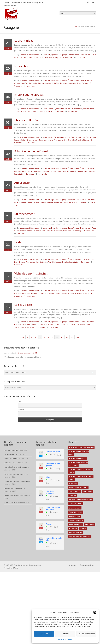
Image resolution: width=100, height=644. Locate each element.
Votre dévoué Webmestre (29, 55)
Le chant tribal (24, 41)
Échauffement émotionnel (31, 151)
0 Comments (67, 58)
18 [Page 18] (62, 337)
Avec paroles (48, 109)
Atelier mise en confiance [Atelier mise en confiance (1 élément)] (78, 487)
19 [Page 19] (67, 337)
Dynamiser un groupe (59, 55)
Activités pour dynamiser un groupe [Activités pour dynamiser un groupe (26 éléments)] (79, 453)
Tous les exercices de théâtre (48, 83)
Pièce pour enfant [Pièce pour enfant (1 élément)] (75, 524)
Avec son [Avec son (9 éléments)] (72, 496)
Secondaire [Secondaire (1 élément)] (73, 528)
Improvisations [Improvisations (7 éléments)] (74, 516)
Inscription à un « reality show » (16, 467)
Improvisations (89, 109)
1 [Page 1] (28, 337)
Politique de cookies (65, 639)
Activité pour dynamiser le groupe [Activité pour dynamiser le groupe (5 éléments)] (81, 447)
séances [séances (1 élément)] (83, 528)
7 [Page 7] (52, 337)
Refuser (65, 634)
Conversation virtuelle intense (15, 474)
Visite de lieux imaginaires (31, 273)
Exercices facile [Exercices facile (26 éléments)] (75, 508)
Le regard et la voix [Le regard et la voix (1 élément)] (76, 520)
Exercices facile (86, 55)
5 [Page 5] (44, 337)
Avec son (47, 55)
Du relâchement (24, 214)
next (78, 337)
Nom (20, 401)
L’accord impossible (11, 450)
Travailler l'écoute (83, 140)
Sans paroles (85, 200)
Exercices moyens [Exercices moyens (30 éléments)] (76, 512)
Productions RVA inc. (11, 568)
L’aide (18, 242)
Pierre (48, 524)
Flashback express (11, 459)
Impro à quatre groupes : (30, 95)
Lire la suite (81, 58)
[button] (95, 612)
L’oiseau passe (23, 305)
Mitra (48, 477)
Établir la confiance (78, 137)
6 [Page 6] (48, 337)
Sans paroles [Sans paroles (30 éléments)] (90, 524)
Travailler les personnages (73, 231)
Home (77, 26)
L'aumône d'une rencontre (53, 509)
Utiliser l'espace (55, 58)
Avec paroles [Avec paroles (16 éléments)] (88, 492)
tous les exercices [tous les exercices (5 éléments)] (76, 533)
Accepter (44, 634)
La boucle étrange (11, 463)
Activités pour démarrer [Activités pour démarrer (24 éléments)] (78, 458)
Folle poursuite (10, 502)
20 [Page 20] (72, 337)
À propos (72, 565)
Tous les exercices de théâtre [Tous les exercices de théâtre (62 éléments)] (80, 537)
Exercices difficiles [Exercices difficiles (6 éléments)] (76, 504)
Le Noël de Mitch (53, 452)
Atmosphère (22, 183)
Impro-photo (22, 66)
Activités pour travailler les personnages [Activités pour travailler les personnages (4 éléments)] (78, 464)
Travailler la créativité (40, 58)
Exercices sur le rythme (53, 465)
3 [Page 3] (36, 337)
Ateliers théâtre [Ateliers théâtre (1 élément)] (75, 492)
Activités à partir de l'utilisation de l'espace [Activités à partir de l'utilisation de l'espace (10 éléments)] (81, 471)
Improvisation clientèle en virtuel (16, 481)
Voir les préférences (86, 634)
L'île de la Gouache (50, 492)
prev (22, 337)
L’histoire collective (27, 120)
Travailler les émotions (85, 324)
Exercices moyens (46, 140)
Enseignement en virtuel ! (27, 353)
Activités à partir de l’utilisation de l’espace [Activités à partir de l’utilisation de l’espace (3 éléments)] (81, 478)
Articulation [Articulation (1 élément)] (73, 483)
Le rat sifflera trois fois (54, 539)
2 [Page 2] (32, 337)
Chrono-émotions (10, 454)
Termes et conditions (87, 565)
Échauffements (73, 55)
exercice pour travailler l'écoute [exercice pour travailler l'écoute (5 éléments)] (80, 500)
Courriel (21, 410)
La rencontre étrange (12, 495)
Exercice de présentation (13, 488)
